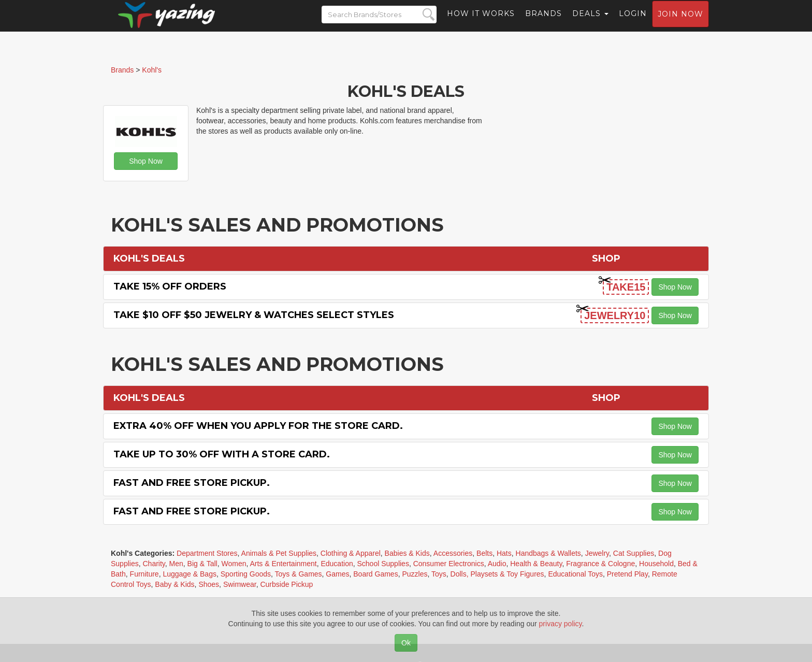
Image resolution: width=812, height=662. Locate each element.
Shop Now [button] (146, 161)
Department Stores (207, 553)
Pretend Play (627, 574)
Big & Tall (202, 564)
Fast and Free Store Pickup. (192, 483)
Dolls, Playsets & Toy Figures (497, 574)
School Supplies (383, 564)
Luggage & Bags (190, 574)
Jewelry (597, 553)
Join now (680, 24)
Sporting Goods (246, 574)
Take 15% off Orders (170, 286)
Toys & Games (299, 574)
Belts (484, 553)
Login (633, 23)
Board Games (375, 574)
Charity (154, 564)
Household (656, 564)
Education (337, 564)
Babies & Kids (407, 553)
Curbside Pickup (286, 584)
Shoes (209, 584)
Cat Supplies (634, 553)
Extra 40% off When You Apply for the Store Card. (258, 426)
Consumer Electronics (449, 564)
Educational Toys (575, 574)
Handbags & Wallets (548, 553)
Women (234, 564)
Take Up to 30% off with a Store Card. (222, 454)
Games (337, 574)
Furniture (144, 574)
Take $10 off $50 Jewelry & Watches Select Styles (254, 315)
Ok (406, 643)
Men (176, 564)
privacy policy (561, 624)
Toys (439, 574)
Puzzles (415, 574)
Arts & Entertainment (283, 564)
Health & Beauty (536, 564)
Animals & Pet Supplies (279, 553)
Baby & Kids (175, 584)
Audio (497, 564)
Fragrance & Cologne (600, 564)
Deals (590, 23)
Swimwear (240, 584)
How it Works (481, 23)
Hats (504, 553)
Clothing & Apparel (351, 553)
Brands (543, 23)
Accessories (453, 553)
